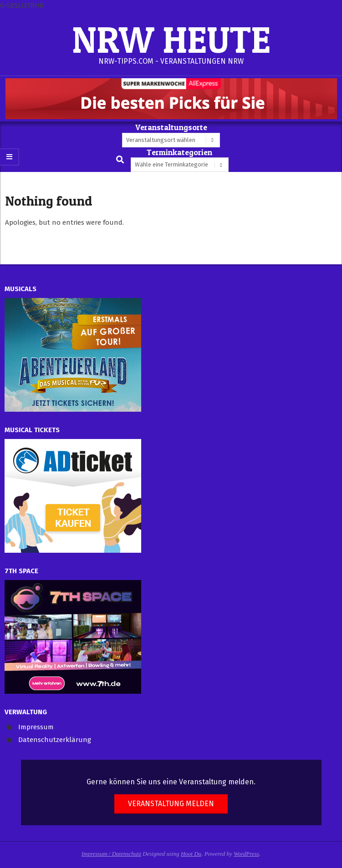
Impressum (36, 727)
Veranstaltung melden (171, 804)
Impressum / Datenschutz (111, 854)
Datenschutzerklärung (55, 740)
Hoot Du (191, 854)
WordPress (246, 854)
